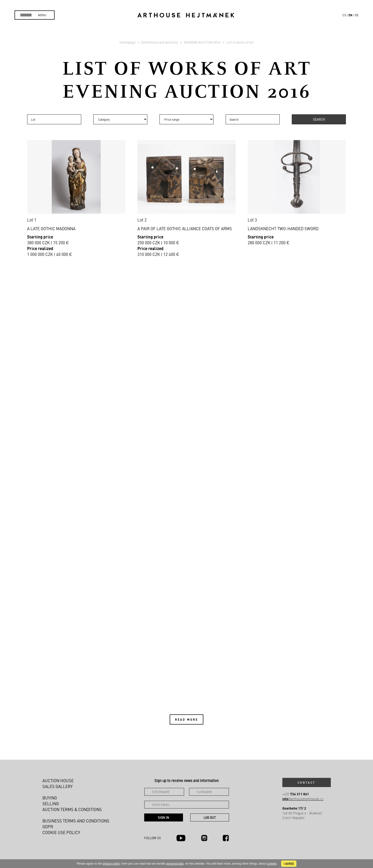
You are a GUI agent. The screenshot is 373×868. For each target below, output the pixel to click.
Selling (51, 804)
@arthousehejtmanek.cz (303, 799)
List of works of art (240, 42)
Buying (50, 798)
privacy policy (111, 864)
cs (344, 15)
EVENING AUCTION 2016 (202, 42)
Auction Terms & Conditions (72, 809)
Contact (307, 782)
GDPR (48, 827)
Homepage (128, 42)
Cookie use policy (61, 832)
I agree (289, 864)
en (350, 15)
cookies (272, 864)
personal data (175, 864)
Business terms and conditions (76, 821)
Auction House (58, 781)
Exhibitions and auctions (160, 42)
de (357, 15)
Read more (186, 719)
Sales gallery (58, 786)
